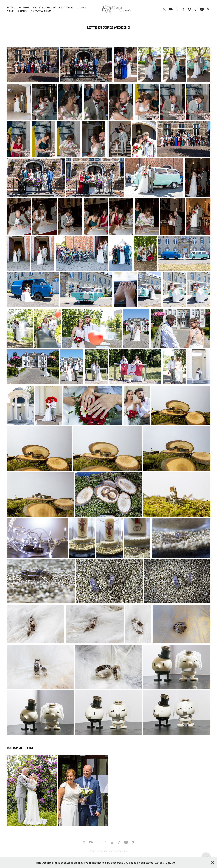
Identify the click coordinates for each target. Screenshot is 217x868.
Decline (171, 863)
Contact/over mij (41, 11)
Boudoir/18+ (66, 7)
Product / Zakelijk (44, 7)
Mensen (11, 7)
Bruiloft (24, 7)
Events (10, 11)
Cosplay (82, 7)
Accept (159, 863)
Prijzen (23, 11)
